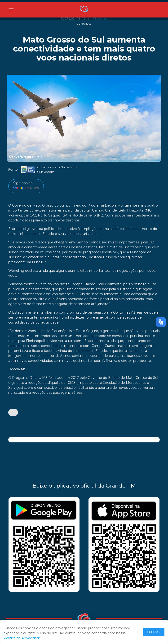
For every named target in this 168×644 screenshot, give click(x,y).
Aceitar (154, 632)
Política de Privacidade (22, 638)
